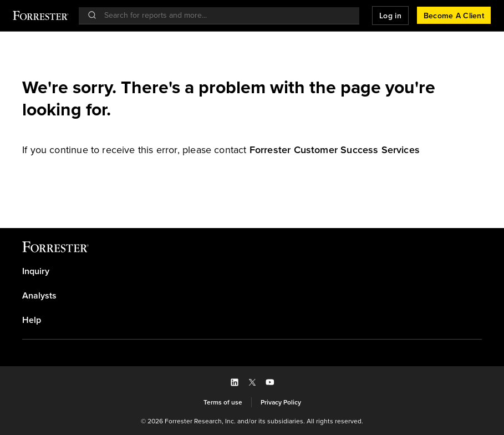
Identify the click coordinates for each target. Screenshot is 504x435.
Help (32, 320)
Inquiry (36, 271)
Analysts (39, 296)
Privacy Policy (281, 402)
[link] (335, 150)
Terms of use (223, 402)
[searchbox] (225, 15)
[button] (390, 16)
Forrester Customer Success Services (335, 150)
